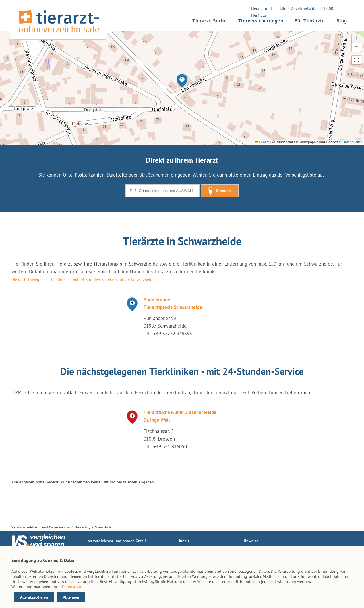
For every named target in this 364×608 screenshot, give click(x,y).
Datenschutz (73, 587)
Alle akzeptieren (34, 597)
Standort (220, 191)
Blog (342, 21)
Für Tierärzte (310, 21)
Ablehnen (71, 597)
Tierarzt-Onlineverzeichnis (55, 527)
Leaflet (262, 142)
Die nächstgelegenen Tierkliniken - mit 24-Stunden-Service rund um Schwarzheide (83, 280)
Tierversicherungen (261, 21)
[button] (182, 81)
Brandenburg (83, 527)
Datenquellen (352, 142)
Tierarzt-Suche (209, 21)
